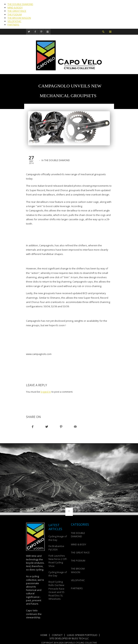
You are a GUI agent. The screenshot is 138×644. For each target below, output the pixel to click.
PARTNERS (13, 25)
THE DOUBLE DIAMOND (20, 4)
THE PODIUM (15, 14)
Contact (57, 635)
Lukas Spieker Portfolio (82, 635)
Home (44, 635)
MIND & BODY (15, 8)
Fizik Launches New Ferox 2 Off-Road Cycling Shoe (58, 561)
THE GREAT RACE (17, 11)
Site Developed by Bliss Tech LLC (69, 638)
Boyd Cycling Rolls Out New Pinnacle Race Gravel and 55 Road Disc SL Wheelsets (56, 590)
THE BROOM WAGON (19, 18)
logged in (46, 392)
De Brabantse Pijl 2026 (56, 548)
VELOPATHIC (14, 21)
